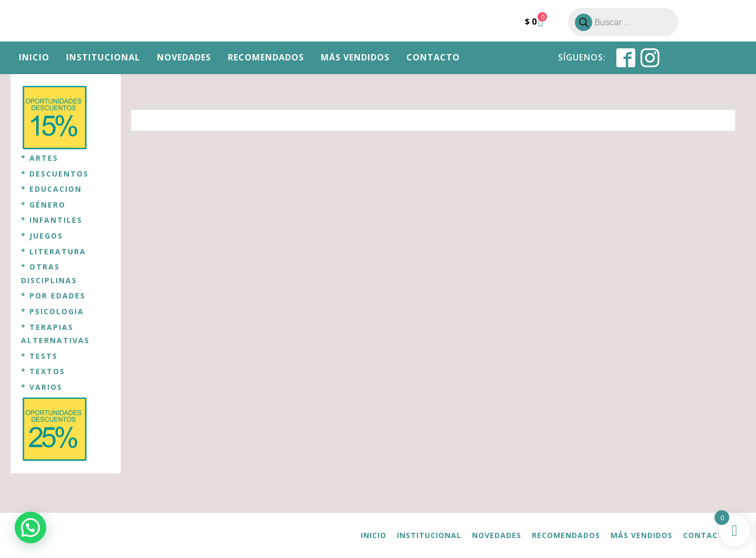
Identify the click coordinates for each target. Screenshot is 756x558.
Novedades (184, 57)
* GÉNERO (43, 205)
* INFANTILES (52, 220)
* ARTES (40, 158)
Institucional (103, 57)
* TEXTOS (43, 371)
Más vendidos (355, 57)
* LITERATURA (54, 251)
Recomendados (266, 57)
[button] (30, 528)
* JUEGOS (42, 236)
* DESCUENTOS (55, 174)
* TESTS (39, 356)
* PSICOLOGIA (52, 311)
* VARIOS (42, 387)
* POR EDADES (53, 296)
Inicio (34, 57)
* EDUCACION (51, 189)
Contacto (433, 57)
